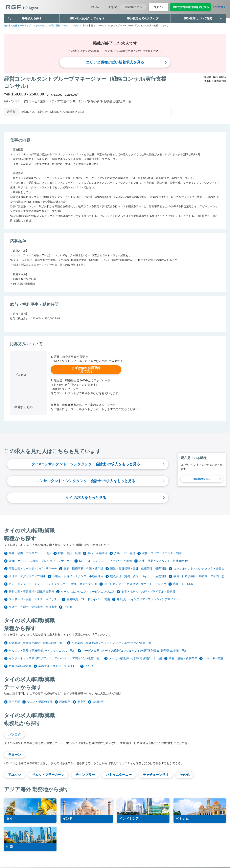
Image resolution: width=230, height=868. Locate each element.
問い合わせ (97, 7)
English (113, 7)
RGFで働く (219, 7)
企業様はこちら (133, 7)
